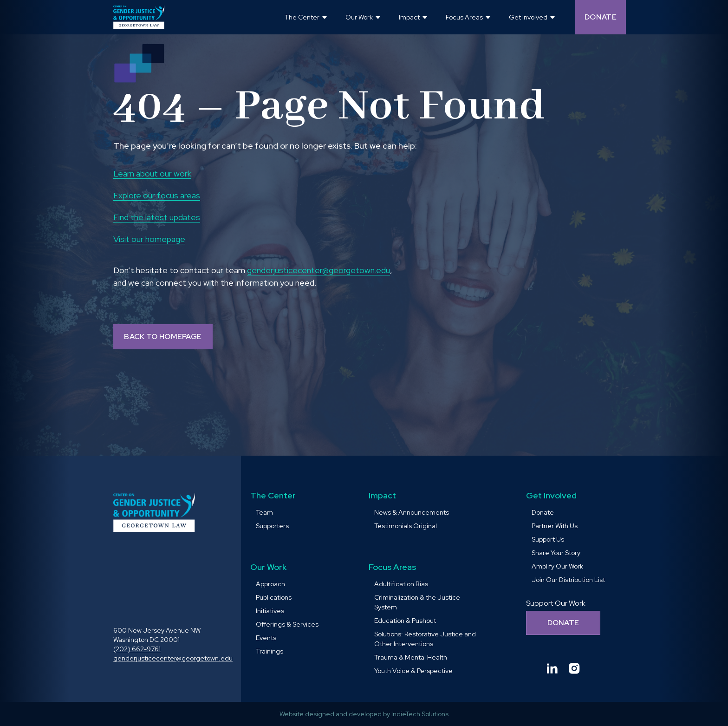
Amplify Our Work (557, 566)
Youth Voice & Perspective (413, 671)
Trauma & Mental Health (411, 657)
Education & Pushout (405, 621)
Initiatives (270, 611)
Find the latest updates (157, 217)
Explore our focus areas (157, 195)
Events (266, 638)
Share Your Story (556, 553)
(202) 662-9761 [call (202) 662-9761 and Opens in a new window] (137, 649)
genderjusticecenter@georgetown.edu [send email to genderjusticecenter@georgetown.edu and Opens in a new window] (318, 270)
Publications (274, 597)
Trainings (270, 651)
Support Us (548, 539)
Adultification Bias (401, 584)
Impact (382, 495)
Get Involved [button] (528, 17)
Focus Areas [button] (464, 17)
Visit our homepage (149, 239)
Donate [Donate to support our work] (563, 623)
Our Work (268, 567)
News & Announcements (412, 512)
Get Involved (551, 495)
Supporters (272, 526)
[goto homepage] (139, 17)
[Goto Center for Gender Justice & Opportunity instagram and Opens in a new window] (574, 668)
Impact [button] (409, 17)
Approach (270, 584)
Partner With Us (555, 526)
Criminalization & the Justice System (417, 602)
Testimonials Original (406, 526)
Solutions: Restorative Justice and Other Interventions (425, 639)
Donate (543, 512)
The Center (273, 495)
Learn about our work (152, 173)
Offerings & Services (287, 624)
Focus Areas (392, 567)
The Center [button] (302, 17)
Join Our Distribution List (568, 580)
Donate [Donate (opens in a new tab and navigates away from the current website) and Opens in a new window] (601, 17)
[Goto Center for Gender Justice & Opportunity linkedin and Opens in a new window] (552, 668)
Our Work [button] (359, 17)
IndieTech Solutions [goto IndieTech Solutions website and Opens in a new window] (420, 714)
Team (264, 512)
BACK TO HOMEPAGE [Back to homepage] (163, 337)
